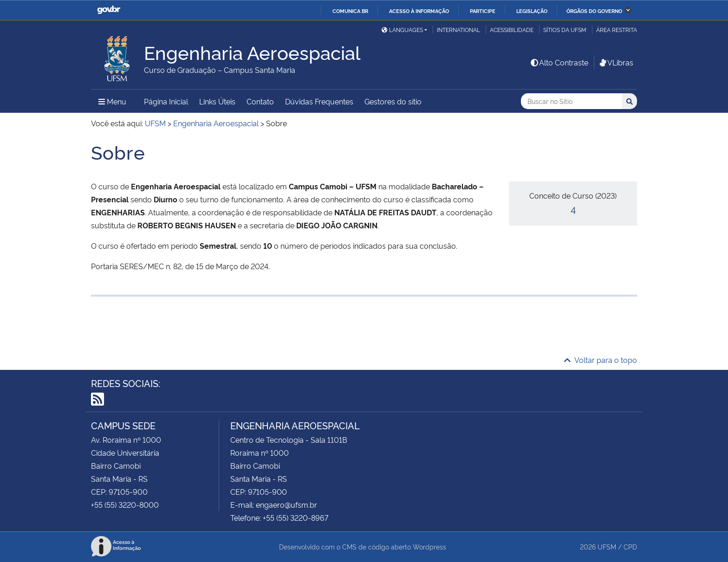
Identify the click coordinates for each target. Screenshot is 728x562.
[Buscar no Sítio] (572, 101)
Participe (483, 11)
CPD (630, 546)
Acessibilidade (512, 29)
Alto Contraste (559, 62)
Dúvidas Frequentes (319, 101)
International (458, 29)
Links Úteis (217, 101)
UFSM (607, 546)
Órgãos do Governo (594, 11)
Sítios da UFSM (565, 29)
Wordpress (429, 546)
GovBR (109, 10)
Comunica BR (350, 11)
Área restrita (617, 29)
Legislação (532, 11)
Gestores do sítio (393, 101)
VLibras (616, 62)
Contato (260, 101)
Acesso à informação (419, 11)
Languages (402, 29)
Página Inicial (166, 101)
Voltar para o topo (601, 360)
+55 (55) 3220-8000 (125, 504)
